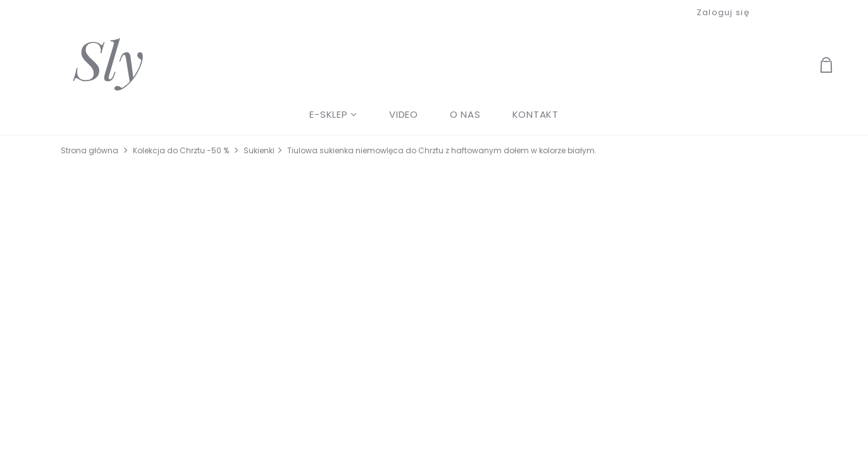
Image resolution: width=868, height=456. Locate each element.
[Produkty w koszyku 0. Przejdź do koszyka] (841, 66)
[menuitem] (333, 114)
